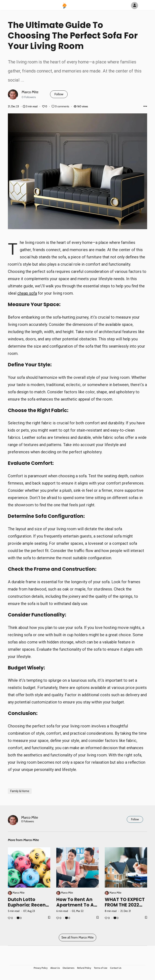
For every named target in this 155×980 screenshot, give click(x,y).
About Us (55, 968)
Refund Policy (84, 968)
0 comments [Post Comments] (61, 106)
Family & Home (20, 791)
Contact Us (116, 968)
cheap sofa (27, 293)
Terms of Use (101, 968)
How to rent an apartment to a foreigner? (75, 905)
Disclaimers (68, 968)
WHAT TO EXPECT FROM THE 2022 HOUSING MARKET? (125, 908)
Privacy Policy (41, 968)
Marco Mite (30, 92)
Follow (59, 94)
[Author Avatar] (135, 6)
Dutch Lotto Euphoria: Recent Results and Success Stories (28, 908)
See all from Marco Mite (77, 937)
